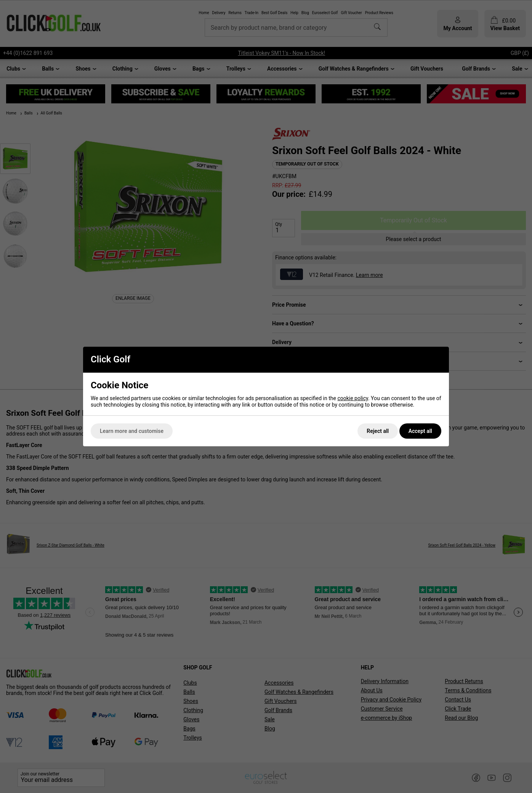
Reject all (378, 431)
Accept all (420, 431)
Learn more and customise (132, 431)
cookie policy (353, 398)
